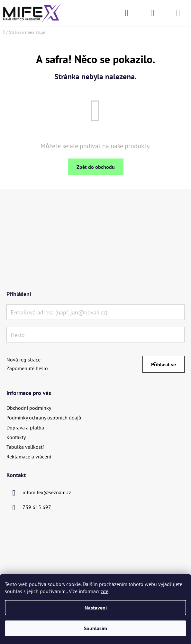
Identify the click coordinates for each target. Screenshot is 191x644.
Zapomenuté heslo (27, 368)
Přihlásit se (164, 364)
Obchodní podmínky (29, 408)
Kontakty (16, 437)
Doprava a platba (25, 428)
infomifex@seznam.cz (47, 492)
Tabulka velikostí (25, 447)
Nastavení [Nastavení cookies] (96, 608)
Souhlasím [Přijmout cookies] (95, 628)
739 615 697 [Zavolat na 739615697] (37, 507)
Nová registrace (23, 360)
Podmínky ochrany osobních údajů (44, 418)
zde (105, 591)
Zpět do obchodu (96, 167)
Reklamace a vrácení (29, 457)
